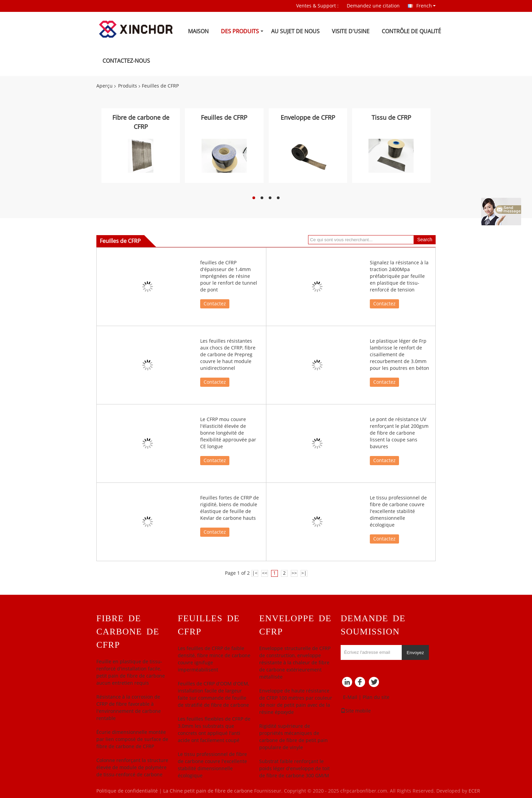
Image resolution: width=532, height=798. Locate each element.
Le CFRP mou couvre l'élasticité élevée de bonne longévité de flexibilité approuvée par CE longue (228, 433)
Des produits (240, 31)
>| (304, 573)
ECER (474, 791)
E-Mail (350, 697)
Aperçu (104, 86)
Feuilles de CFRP (224, 118)
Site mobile (356, 711)
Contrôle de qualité (411, 31)
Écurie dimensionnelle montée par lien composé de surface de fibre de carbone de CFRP (132, 739)
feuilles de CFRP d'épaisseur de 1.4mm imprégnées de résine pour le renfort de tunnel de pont (229, 276)
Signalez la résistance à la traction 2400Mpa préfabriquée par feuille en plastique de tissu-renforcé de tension (399, 276)
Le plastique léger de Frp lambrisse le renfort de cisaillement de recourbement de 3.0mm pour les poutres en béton (400, 355)
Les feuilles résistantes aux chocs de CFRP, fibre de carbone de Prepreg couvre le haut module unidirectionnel (228, 355)
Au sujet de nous (295, 31)
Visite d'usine (351, 31)
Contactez (215, 304)
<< (265, 573)
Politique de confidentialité (127, 791)
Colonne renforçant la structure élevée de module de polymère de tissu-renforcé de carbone (132, 768)
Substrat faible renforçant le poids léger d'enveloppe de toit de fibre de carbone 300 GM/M (294, 769)
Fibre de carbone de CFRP (141, 122)
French (426, 6)
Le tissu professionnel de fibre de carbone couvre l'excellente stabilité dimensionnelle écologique (398, 511)
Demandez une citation (373, 6)
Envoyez (415, 653)
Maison (198, 31)
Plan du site (376, 697)
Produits (128, 86)
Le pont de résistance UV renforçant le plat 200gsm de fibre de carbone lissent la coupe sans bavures (399, 433)
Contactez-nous (126, 61)
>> (294, 573)
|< (255, 573)
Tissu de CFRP (391, 118)
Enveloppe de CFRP (308, 118)
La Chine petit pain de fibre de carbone (208, 791)
